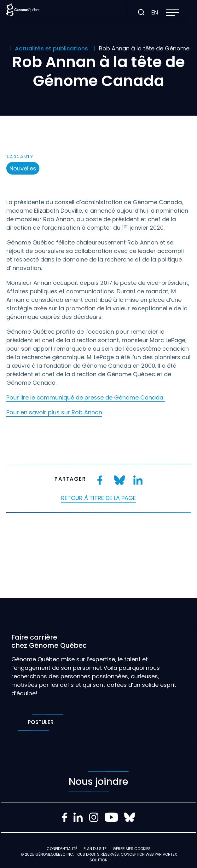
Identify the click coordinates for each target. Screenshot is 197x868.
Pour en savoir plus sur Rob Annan (54, 412)
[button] (172, 13)
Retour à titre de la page (98, 498)
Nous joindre (98, 782)
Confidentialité (62, 849)
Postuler (41, 722)
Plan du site (95, 849)
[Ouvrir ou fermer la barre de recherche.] (141, 13)
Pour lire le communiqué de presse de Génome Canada (86, 397)
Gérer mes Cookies (132, 849)
